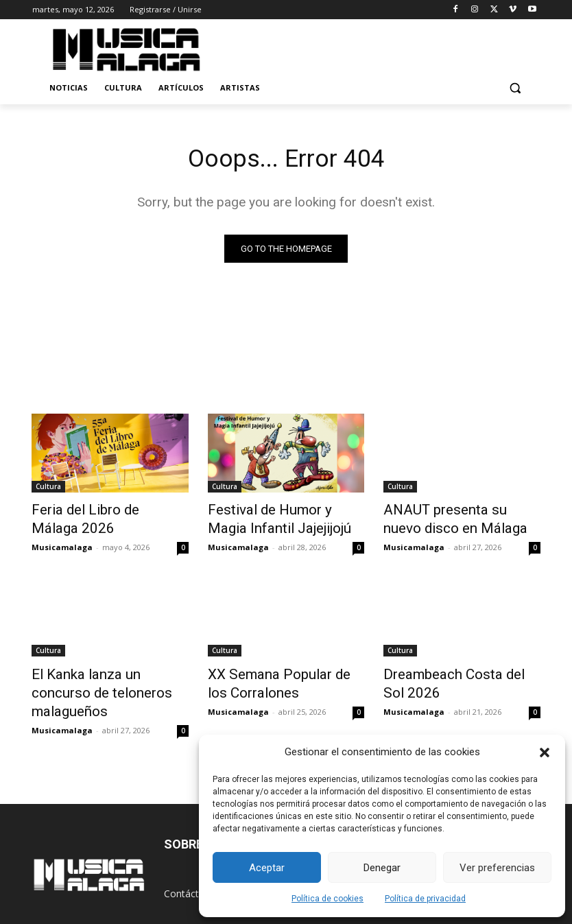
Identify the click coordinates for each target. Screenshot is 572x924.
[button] (545, 753)
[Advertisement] (390, 47)
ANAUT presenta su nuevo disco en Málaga (450, 519)
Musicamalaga (62, 543)
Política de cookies (327, 899)
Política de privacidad (425, 899)
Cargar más (286, 732)
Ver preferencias (497, 868)
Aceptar (267, 868)
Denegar (382, 868)
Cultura (48, 488)
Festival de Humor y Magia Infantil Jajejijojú (276, 519)
